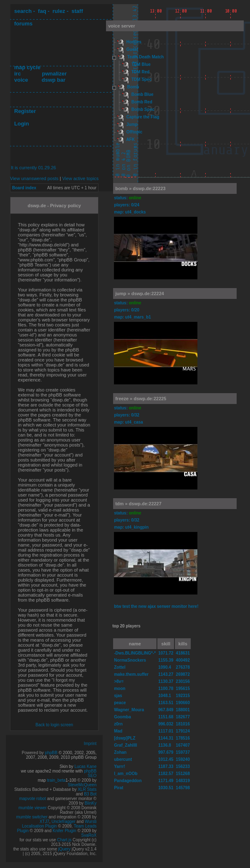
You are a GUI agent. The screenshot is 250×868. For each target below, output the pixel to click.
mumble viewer (32, 808)
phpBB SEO (90, 773)
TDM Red (140, 72)
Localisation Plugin (39, 826)
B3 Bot (90, 794)
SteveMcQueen (82, 785)
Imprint (90, 744)
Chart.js (64, 840)
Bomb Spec (143, 109)
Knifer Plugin (64, 831)
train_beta (56, 780)
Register (25, 111)
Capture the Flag (143, 117)
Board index (24, 188)
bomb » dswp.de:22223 (140, 188)
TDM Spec (141, 79)
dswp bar (54, 80)
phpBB (51, 753)
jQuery (64, 849)
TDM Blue (141, 64)
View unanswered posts (34, 178)
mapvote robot (33, 799)
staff (77, 11)
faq (42, 11)
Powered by (33, 753)
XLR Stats (87, 789)
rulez (59, 11)
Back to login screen (54, 725)
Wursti (91, 822)
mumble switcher (32, 817)
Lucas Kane (85, 766)
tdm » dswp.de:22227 (138, 504)
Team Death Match (146, 57)
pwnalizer (54, 74)
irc (18, 74)
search (23, 11)
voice (21, 80)
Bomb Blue (143, 94)
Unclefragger (64, 822)
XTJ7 (44, 822)
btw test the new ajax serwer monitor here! (156, 606)
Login (21, 124)
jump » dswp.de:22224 (140, 294)
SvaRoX (89, 835)
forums (23, 24)
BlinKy (91, 803)
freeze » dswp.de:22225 (141, 399)
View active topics (80, 178)
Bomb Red (142, 102)
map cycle (27, 67)
